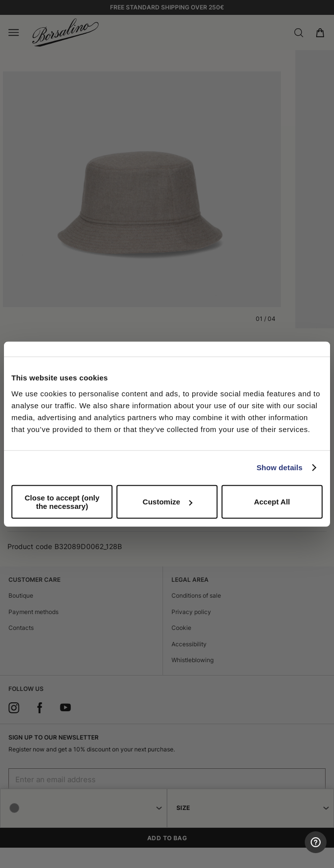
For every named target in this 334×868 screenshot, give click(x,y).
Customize (167, 502)
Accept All (272, 502)
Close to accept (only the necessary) (62, 501)
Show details (280, 467)
